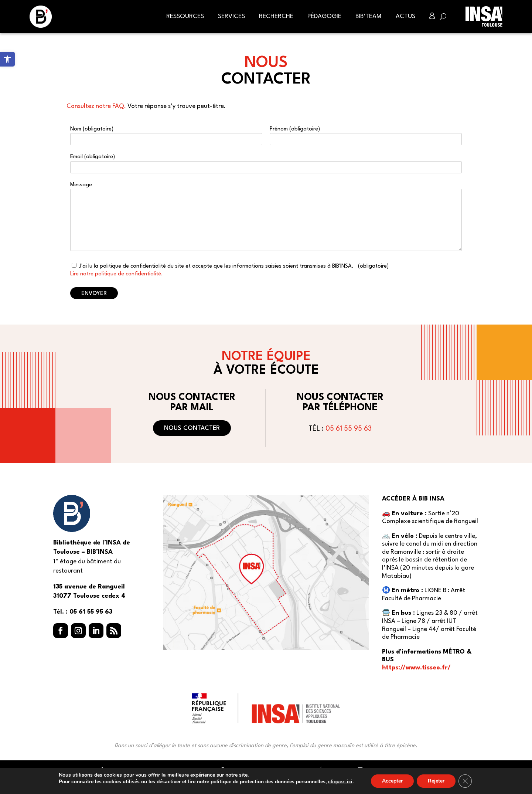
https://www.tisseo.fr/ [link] (416, 668)
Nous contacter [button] (192, 428)
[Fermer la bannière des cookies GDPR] (465, 781)
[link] (7, 59)
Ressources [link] (185, 16)
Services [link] (231, 16)
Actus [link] (405, 16)
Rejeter (436, 781)
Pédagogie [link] (324, 16)
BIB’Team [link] (369, 16)
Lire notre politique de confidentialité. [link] (117, 274)
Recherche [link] (276, 16)
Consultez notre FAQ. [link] (96, 106)
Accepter (392, 781)
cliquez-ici (340, 782)
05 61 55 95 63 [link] (349, 429)
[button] (61, 631)
